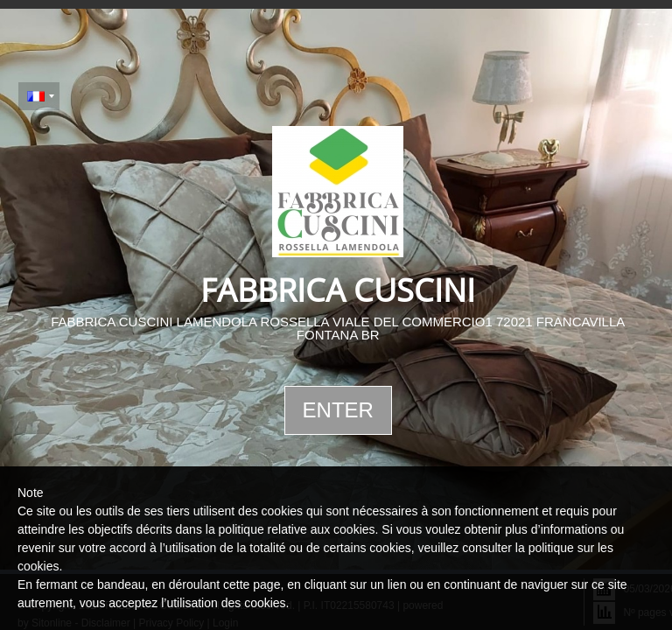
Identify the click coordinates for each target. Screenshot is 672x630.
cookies (38, 566)
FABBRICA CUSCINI (338, 290)
